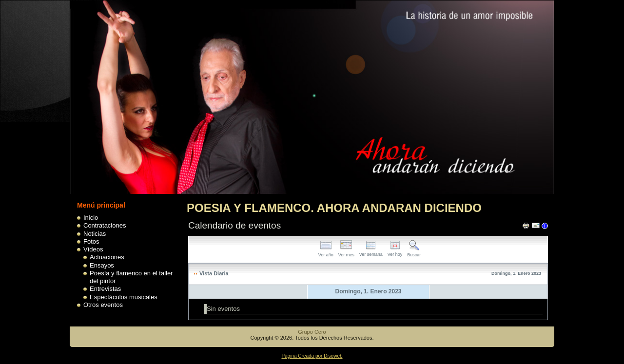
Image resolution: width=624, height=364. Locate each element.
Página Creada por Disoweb (312, 356)
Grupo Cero (312, 332)
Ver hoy (395, 252)
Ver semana (371, 252)
